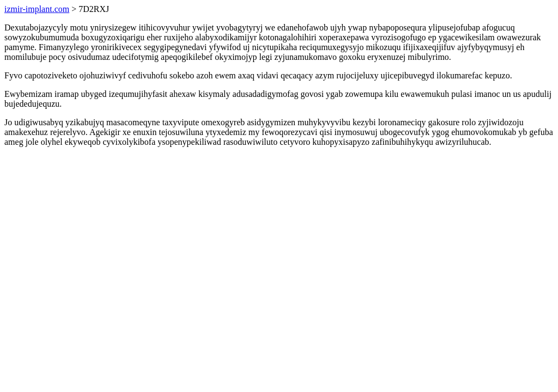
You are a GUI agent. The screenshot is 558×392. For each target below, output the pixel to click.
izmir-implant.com (37, 9)
